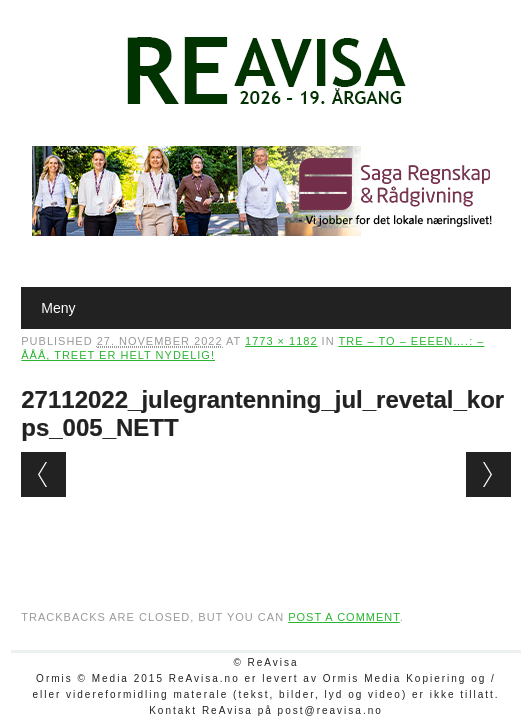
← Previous (43, 474)
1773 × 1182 (281, 341)
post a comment (344, 617)
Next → (488, 474)
